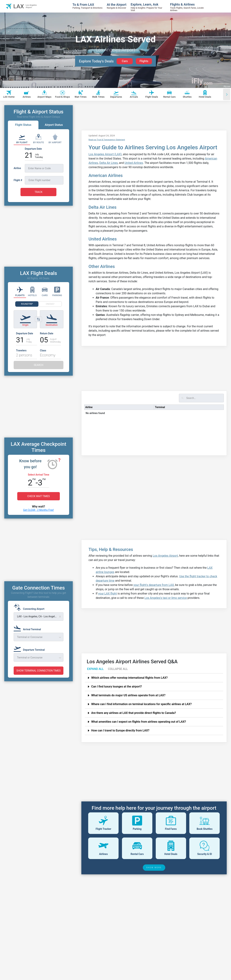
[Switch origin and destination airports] (38, 319)
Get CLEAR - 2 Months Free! (39, 510)
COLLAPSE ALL (118, 669)
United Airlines (134, 163)
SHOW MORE (154, 868)
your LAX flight (108, 594)
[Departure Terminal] (30, 648)
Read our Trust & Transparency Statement (107, 140)
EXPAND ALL (95, 669)
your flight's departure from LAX (154, 585)
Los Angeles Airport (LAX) (105, 154)
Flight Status (23, 125)
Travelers (21, 350)
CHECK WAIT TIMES (39, 496)
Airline (89, 407)
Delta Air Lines (109, 163)
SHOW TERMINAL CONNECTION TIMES (38, 671)
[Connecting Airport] (30, 607)
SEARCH (39, 365)
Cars (125, 61)
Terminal (160, 407)
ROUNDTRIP (27, 304)
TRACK (38, 192)
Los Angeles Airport (165, 556)
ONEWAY (50, 304)
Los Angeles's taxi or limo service (166, 598)
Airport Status (54, 125)
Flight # (18, 180)
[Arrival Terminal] (28, 628)
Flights (144, 61)
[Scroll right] (227, 94)
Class (43, 350)
